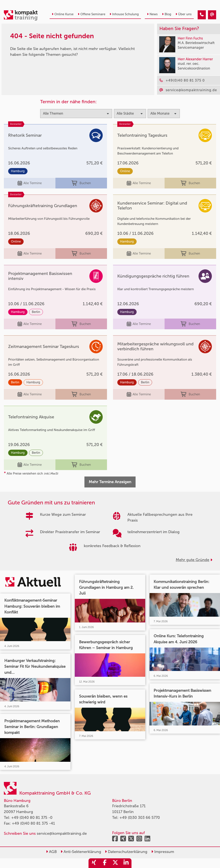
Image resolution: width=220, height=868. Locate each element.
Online (125, 171)
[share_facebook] (105, 863)
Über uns (184, 14)
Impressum (163, 852)
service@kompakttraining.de (62, 833)
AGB (51, 852)
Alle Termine (30, 183)
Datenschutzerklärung (126, 852)
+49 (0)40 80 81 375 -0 (32, 818)
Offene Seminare (92, 14)
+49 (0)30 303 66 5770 (140, 818)
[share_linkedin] (126, 863)
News (152, 14)
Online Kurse (63, 14)
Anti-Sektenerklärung (81, 852)
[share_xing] (94, 863)
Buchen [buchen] (81, 183)
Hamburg (18, 171)
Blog (167, 14)
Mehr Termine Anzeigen (110, 482)
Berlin (36, 312)
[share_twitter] (115, 863)
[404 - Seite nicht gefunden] (202, 15)
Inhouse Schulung (124, 14)
